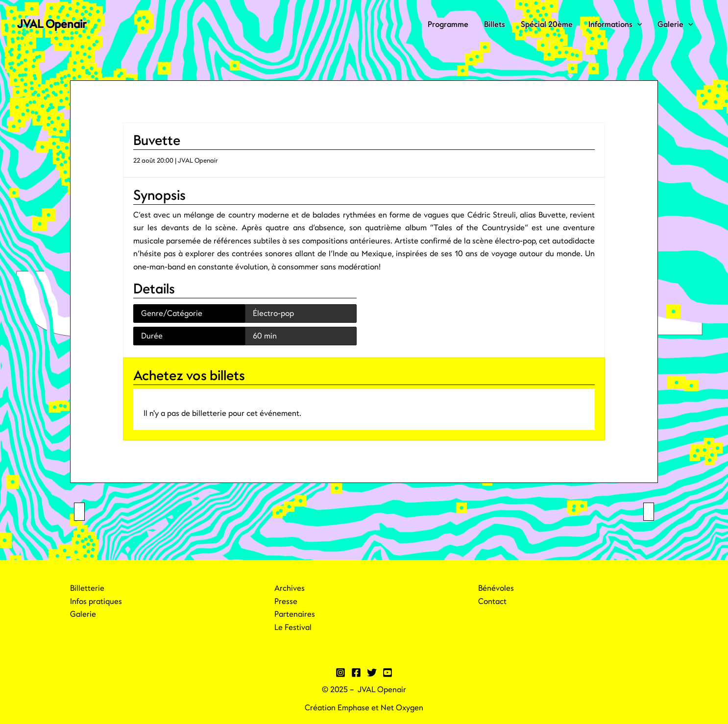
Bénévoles (496, 588)
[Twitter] (372, 673)
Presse (286, 602)
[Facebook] (356, 673)
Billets (495, 24)
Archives (290, 588)
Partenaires (295, 614)
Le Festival (293, 627)
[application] (637, 24)
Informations (615, 24)
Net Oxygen (402, 708)
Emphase (353, 708)
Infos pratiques (96, 602)
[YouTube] (388, 673)
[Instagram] (340, 673)
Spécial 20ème (547, 24)
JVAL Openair (52, 24)
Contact (492, 602)
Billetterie (87, 588)
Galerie (675, 24)
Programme (448, 24)
